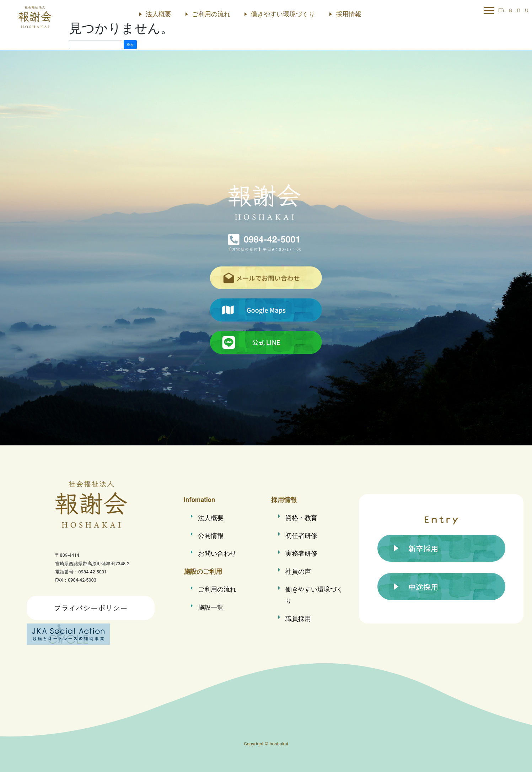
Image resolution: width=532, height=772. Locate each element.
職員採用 (298, 619)
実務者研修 (301, 553)
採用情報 (349, 14)
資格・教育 (301, 518)
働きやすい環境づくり (283, 14)
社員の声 (298, 571)
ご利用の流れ (211, 14)
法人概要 (158, 14)
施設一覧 (211, 607)
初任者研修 (301, 536)
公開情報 (211, 536)
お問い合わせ (217, 553)
